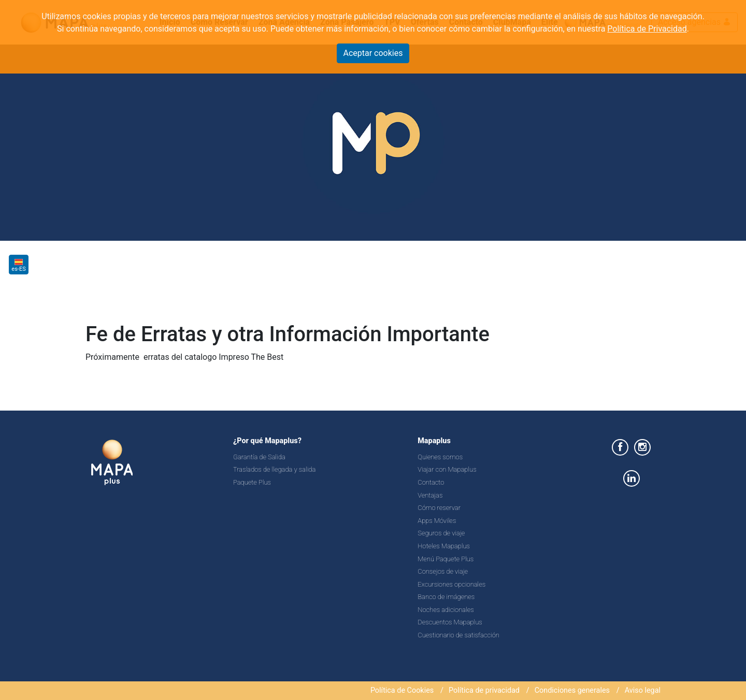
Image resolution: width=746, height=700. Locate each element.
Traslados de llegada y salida (274, 469)
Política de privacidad (484, 690)
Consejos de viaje (443, 571)
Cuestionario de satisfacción (458, 635)
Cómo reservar (439, 508)
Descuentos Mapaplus (450, 622)
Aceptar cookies (373, 53)
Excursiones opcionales (451, 584)
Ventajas (430, 495)
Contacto (431, 482)
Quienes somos (440, 457)
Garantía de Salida (259, 457)
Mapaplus (434, 441)
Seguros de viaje (441, 533)
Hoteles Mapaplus (444, 546)
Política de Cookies (402, 690)
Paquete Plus (252, 482)
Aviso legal (643, 690)
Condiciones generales (572, 690)
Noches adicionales (446, 610)
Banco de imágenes (446, 597)
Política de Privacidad (647, 29)
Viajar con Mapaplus (447, 469)
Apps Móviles (437, 521)
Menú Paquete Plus (446, 559)
